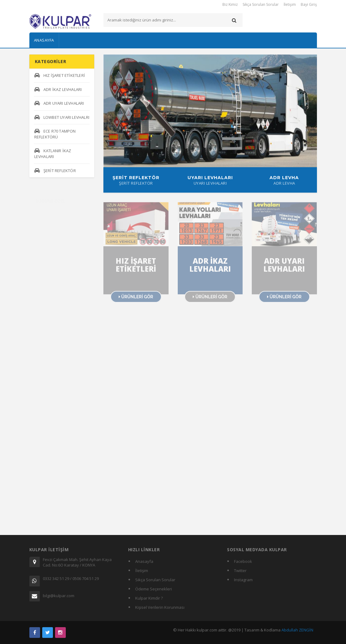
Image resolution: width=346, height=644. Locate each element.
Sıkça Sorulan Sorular (261, 4)
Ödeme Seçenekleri (154, 589)
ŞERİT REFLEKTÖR (55, 171)
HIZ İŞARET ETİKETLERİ (60, 75)
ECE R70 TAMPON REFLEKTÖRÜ (55, 134)
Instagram (243, 580)
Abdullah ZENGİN (297, 630)
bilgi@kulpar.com (59, 596)
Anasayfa (44, 40)
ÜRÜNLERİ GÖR (136, 299)
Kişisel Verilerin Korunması (160, 607)
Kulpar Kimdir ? (149, 598)
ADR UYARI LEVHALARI (59, 103)
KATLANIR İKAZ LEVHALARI (53, 154)
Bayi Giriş (309, 4)
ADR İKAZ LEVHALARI (58, 89)
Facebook (243, 561)
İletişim (290, 4)
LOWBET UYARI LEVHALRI (62, 117)
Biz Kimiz (230, 4)
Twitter (240, 571)
